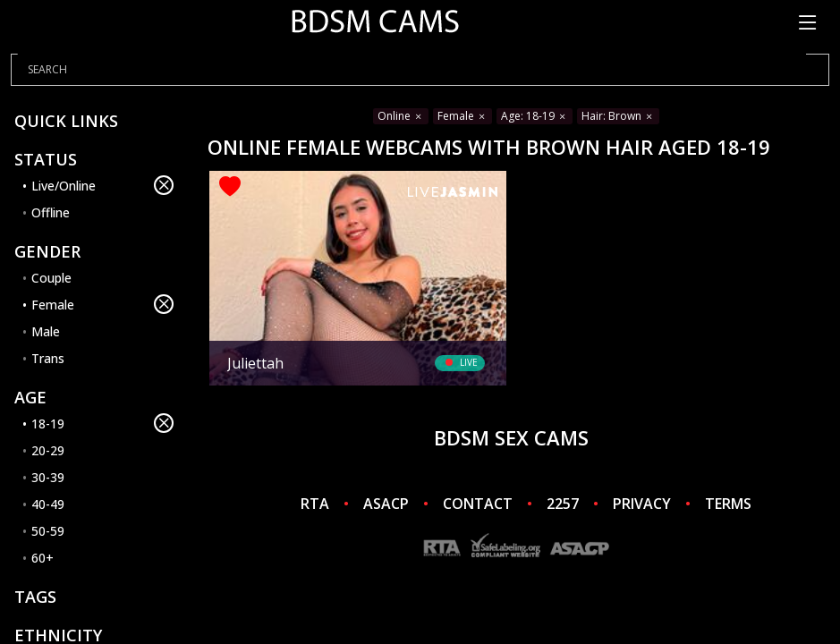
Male (46, 331)
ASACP (386, 504)
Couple (51, 278)
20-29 (48, 450)
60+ (42, 558)
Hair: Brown (618, 116)
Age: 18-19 (535, 116)
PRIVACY (642, 504)
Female (102, 304)
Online (401, 116)
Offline (51, 212)
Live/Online (102, 185)
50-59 (48, 531)
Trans (48, 358)
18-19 (102, 423)
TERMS (728, 504)
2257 (563, 504)
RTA (315, 504)
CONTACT (478, 504)
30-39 (48, 477)
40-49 (48, 504)
